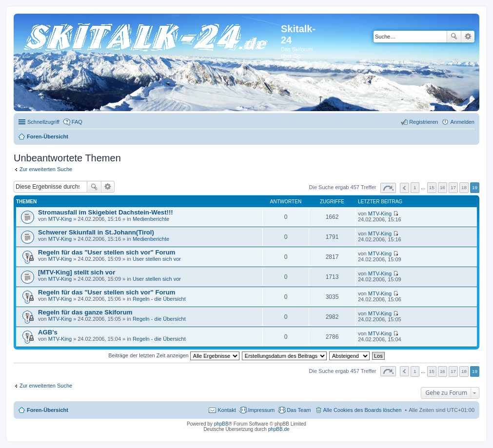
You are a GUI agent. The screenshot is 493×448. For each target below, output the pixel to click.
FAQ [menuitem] (77, 122)
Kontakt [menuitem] (227, 410)
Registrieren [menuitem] (424, 122)
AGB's (48, 332)
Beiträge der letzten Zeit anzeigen (174, 355)
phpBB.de (279, 429)
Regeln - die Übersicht (159, 299)
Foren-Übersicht (48, 410)
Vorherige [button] (404, 188)
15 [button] (432, 187)
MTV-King (60, 219)
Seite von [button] (388, 188)
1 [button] (415, 187)
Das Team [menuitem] (299, 410)
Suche (454, 37)
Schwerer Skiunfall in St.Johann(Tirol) (96, 232)
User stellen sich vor (157, 259)
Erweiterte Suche (468, 37)
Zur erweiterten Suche (46, 169)
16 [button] (443, 187)
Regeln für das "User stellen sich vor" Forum (107, 252)
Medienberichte (151, 219)
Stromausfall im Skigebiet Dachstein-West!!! (106, 212)
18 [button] (464, 187)
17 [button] (453, 187)
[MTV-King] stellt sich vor (77, 272)
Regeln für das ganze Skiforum (85, 312)
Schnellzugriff (43, 122)
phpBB (221, 424)
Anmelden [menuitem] (462, 122)
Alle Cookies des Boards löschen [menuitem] (363, 410)
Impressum (261, 410)
